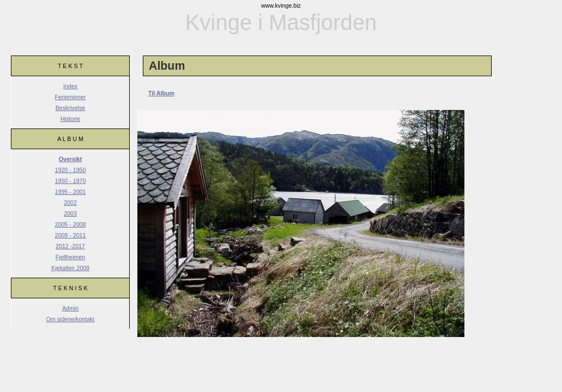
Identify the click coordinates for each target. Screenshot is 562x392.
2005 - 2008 (71, 224)
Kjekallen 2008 (70, 268)
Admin (70, 308)
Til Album (161, 93)
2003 (70, 213)
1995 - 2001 (71, 192)
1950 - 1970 (71, 181)
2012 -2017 (70, 246)
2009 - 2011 (71, 235)
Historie (70, 119)
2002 (70, 203)
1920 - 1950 (71, 170)
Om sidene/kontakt (71, 319)
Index (70, 86)
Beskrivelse (70, 108)
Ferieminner (71, 97)
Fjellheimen (71, 257)
